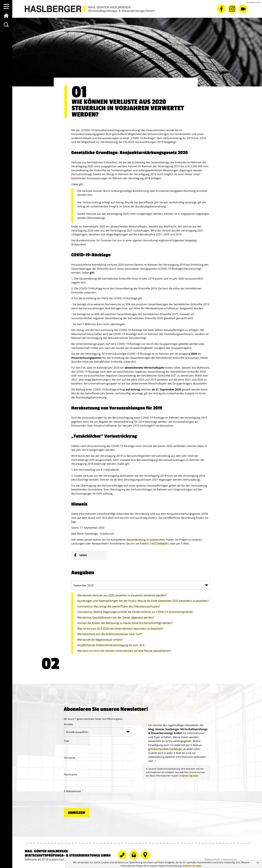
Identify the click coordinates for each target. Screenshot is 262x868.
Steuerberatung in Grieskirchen (146, 540)
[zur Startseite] (6, 15)
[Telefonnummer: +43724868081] (123, 859)
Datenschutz (212, 860)
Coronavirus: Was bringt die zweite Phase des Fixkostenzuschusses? (119, 607)
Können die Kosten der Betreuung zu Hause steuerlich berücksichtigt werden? (125, 623)
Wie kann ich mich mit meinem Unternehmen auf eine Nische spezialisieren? (124, 651)
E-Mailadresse (74, 792)
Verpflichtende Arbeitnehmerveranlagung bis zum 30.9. (111, 645)
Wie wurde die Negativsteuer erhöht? (100, 640)
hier (74, 522)
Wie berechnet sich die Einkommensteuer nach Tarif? (110, 634)
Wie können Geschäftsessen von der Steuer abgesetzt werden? (116, 618)
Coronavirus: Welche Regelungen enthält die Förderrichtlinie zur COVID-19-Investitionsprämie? (135, 612)
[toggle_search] (6, 25)
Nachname (71, 775)
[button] (6, 6)
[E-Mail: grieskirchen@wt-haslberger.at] (167, 749)
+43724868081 (159, 544)
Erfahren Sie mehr (189, 776)
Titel (67, 741)
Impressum (230, 860)
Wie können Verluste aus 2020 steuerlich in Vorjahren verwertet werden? (122, 596)
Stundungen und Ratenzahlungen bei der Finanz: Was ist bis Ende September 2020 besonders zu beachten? (143, 601)
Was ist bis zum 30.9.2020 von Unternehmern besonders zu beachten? (120, 629)
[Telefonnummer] (146, 859)
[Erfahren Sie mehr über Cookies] (192, 866)
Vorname (70, 758)
